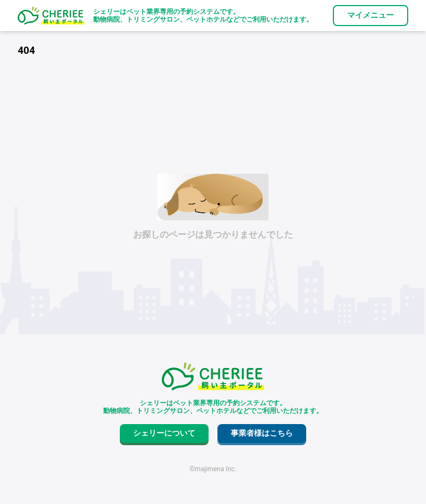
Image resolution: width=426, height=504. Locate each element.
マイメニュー (371, 15)
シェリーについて (164, 433)
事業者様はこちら (262, 433)
